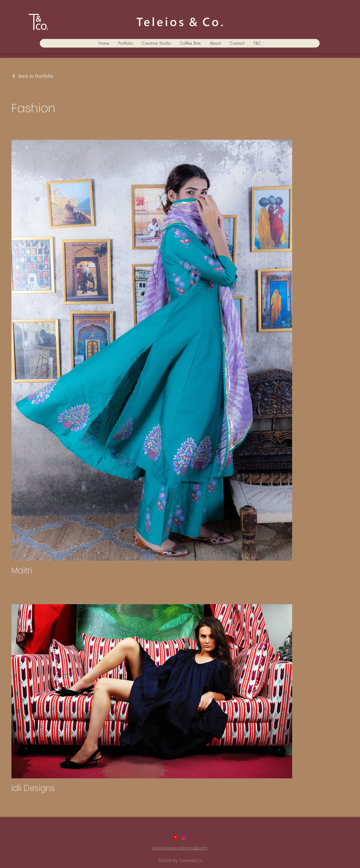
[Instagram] (184, 837)
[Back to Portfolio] (32, 76)
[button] (125, 43)
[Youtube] (176, 837)
